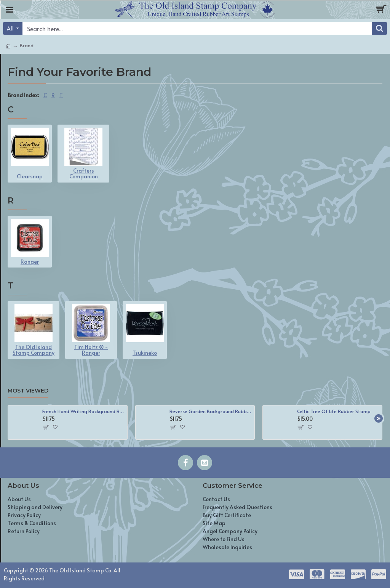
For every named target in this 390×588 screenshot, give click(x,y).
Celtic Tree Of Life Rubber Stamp (334, 411)
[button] (379, 418)
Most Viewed (28, 391)
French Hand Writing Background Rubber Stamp (83, 411)
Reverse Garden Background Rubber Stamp (211, 411)
